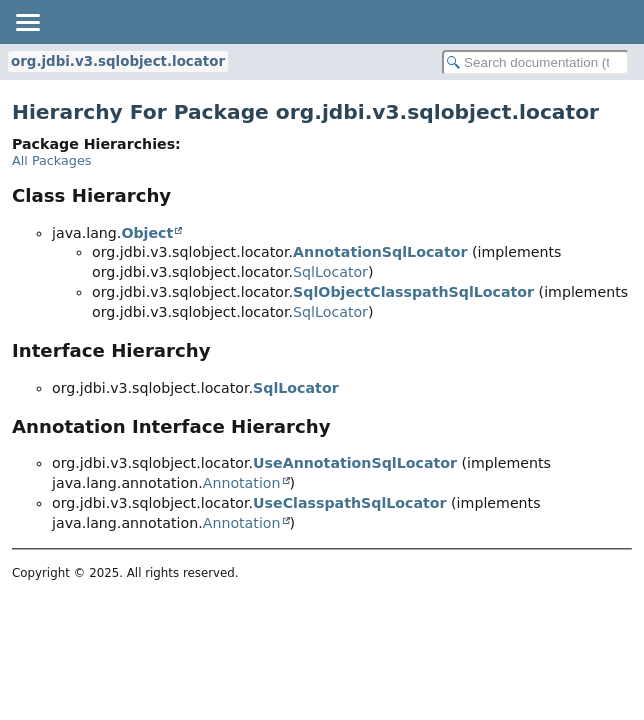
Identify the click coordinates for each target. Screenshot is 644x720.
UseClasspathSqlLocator (349, 503)
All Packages (51, 160)
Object (147, 233)
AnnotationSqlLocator (380, 252)
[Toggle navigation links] (27, 22)
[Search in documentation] (535, 62)
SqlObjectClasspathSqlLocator (413, 292)
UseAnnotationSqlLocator (355, 463)
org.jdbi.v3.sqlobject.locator (118, 61)
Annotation (242, 483)
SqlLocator (330, 272)
